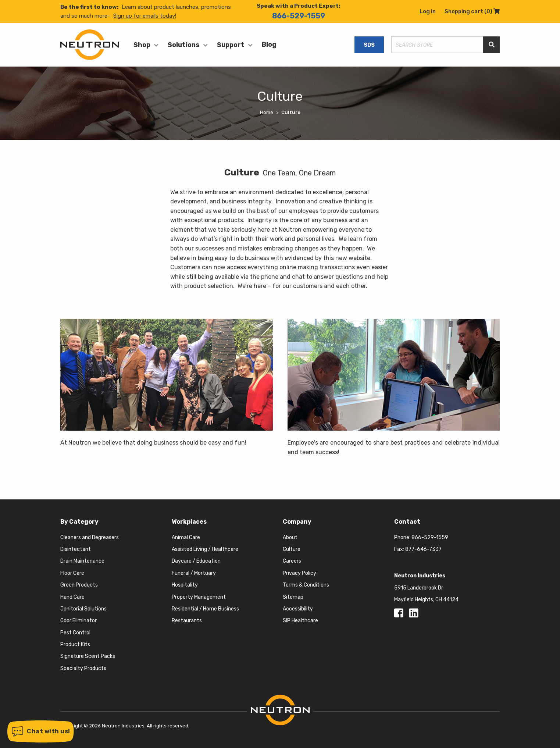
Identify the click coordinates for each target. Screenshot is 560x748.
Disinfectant (76, 549)
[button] (41, 731)
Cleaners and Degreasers (90, 537)
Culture (292, 549)
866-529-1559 (299, 16)
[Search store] (437, 45)
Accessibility (298, 609)
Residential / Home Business (205, 609)
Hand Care (72, 597)
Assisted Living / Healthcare (205, 549)
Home (267, 112)
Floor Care (72, 573)
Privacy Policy (299, 573)
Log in (428, 11)
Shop (142, 45)
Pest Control (75, 633)
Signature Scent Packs (88, 656)
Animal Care (186, 537)
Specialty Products (83, 668)
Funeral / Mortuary (194, 573)
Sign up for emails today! (145, 16)
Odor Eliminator (79, 621)
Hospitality (185, 585)
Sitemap (293, 597)
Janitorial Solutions (83, 609)
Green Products (79, 585)
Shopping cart (472, 11)
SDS (369, 45)
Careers (292, 561)
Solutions (184, 45)
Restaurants (187, 621)
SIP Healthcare (300, 621)
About (290, 537)
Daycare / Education (196, 561)
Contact (407, 522)
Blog (269, 44)
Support (231, 45)
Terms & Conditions (306, 585)
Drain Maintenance (82, 561)
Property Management (199, 597)
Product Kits (75, 644)
